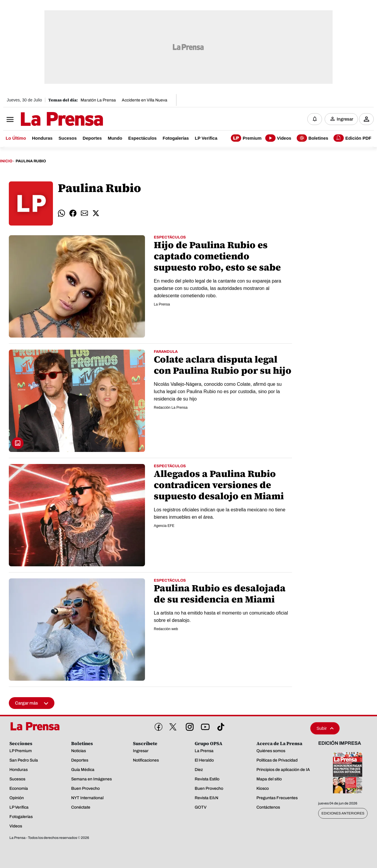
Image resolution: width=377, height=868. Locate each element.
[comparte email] (84, 213)
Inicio (6, 161)
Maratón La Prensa (98, 100)
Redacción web (166, 629)
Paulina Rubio (31, 161)
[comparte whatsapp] (61, 213)
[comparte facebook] (73, 213)
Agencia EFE (164, 526)
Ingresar (345, 119)
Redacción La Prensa (171, 408)
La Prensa (162, 304)
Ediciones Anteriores (343, 813)
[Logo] (47, 120)
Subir (325, 728)
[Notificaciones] (315, 119)
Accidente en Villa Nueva (145, 100)
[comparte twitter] (96, 213)
